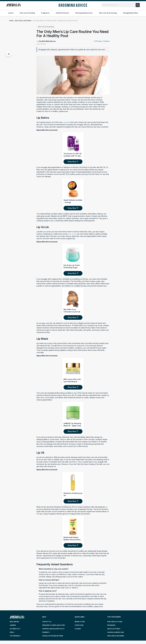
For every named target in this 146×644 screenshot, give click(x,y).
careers (13, 625)
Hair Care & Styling (27, 13)
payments (46, 632)
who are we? (14, 622)
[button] (9, 54)
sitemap (78, 629)
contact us (47, 622)
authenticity (15, 629)
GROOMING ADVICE (73, 5)
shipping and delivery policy (53, 629)
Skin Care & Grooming (108, 13)
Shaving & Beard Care (84, 13)
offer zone (79, 625)
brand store (80, 622)
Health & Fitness (62, 13)
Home (11, 21)
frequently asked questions (54, 625)
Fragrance (45, 13)
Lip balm (66, 122)
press (12, 632)
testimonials (15, 636)
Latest (11, 13)
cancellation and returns (53, 636)
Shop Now (72, 162)
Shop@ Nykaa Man (130, 13)
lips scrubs (72, 234)
